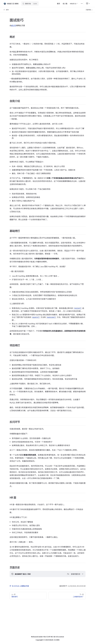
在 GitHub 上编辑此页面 (19, 586)
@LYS (14, 25)
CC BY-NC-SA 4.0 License (55, 637)
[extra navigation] (82, 4)
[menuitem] (87, 4)
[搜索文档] (30, 4)
